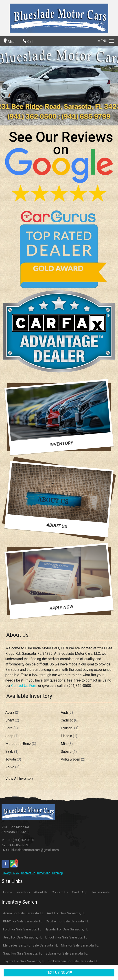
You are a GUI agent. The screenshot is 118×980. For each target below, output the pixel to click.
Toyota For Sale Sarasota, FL (24, 961)
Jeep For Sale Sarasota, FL (23, 937)
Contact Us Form (24, 686)
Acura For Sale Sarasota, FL (23, 913)
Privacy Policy (10, 873)
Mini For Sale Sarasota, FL (80, 946)
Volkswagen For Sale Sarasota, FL (73, 961)
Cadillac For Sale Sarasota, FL (67, 921)
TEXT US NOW (59, 973)
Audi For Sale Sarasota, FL (66, 913)
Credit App (80, 892)
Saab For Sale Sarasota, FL (23, 954)
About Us (41, 892)
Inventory (23, 892)
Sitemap (58, 873)
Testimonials (101, 892)
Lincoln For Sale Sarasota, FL (66, 937)
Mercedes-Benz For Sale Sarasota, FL (30, 946)
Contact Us (28, 873)
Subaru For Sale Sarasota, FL (67, 954)
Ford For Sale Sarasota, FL (22, 929)
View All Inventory (20, 779)
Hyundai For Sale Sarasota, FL (66, 929)
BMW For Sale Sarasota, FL (23, 921)
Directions (44, 873)
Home (8, 892)
